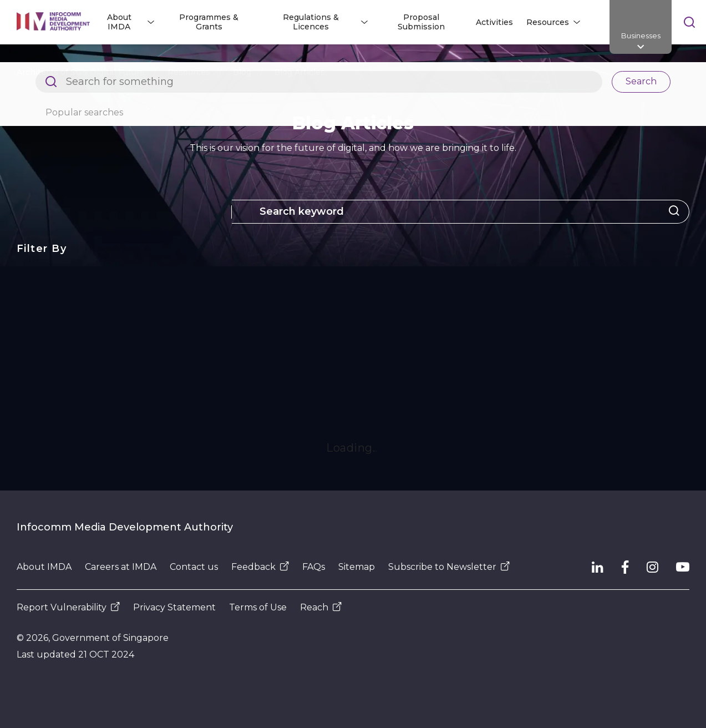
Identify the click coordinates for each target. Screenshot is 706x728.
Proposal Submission (421, 22)
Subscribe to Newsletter (449, 567)
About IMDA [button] (119, 22)
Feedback (260, 567)
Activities (494, 22)
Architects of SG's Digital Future (81, 72)
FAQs (314, 567)
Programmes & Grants (209, 22)
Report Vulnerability (68, 607)
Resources (189, 72)
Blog (242, 72)
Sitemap (357, 567)
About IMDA (44, 567)
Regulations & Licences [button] (311, 22)
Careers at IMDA (121, 567)
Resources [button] (548, 22)
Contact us (194, 567)
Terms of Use (258, 607)
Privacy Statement (174, 607)
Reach (321, 607)
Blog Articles (299, 72)
